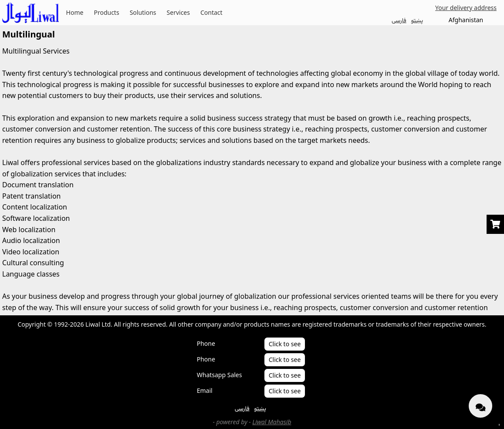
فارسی (399, 20)
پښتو (417, 20)
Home (75, 12)
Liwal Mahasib (272, 422)
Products (106, 12)
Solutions (143, 12)
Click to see (285, 344)
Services (178, 12)
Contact (211, 12)
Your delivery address (466, 8)
